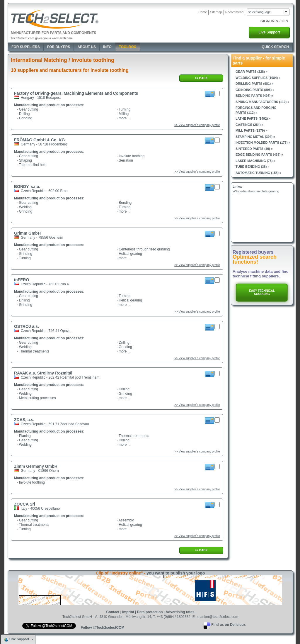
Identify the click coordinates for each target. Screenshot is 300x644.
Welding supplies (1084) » (258, 78)
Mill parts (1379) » (252, 131)
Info (107, 47)
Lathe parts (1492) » (253, 118)
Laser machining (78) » (255, 161)
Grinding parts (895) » (255, 90)
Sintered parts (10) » (254, 149)
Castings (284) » (249, 125)
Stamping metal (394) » (255, 137)
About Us (87, 47)
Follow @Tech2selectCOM (103, 628)
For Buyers (59, 47)
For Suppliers (26, 47)
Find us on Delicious (228, 625)
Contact (113, 612)
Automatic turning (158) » (258, 173)
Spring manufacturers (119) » (262, 102)
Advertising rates (180, 612)
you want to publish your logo (176, 573)
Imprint (128, 612)
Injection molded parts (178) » (263, 143)
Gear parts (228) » (252, 72)
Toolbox (128, 47)
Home (203, 12)
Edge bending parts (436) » (259, 155)
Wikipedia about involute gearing (256, 191)
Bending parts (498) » (254, 96)
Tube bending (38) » (253, 167)
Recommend (234, 12)
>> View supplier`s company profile (197, 125)
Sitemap (216, 12)
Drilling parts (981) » (254, 84)
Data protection (150, 612)
